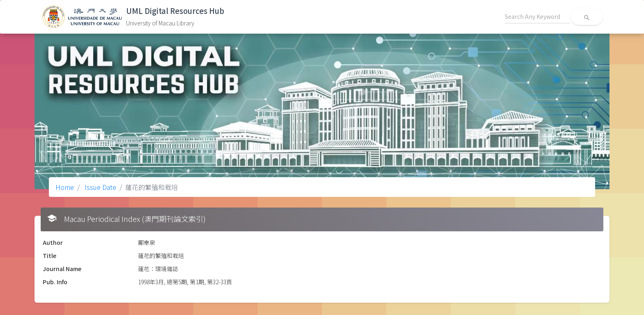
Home (65, 187)
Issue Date (100, 187)
